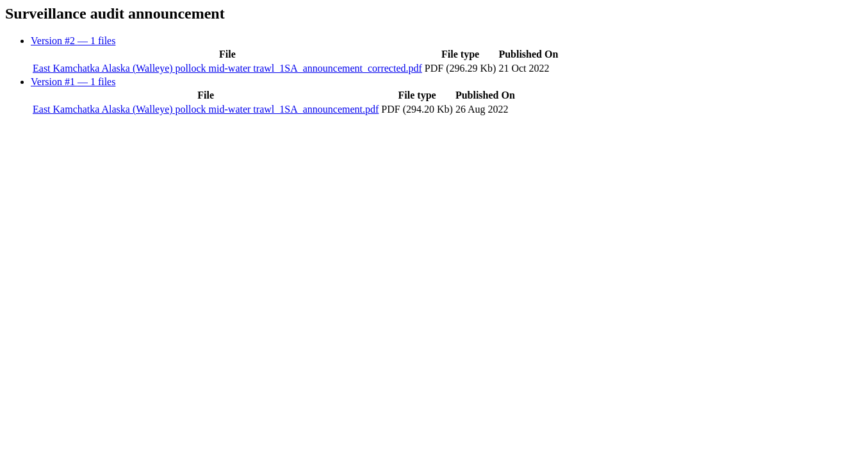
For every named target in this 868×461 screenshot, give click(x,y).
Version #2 (73, 41)
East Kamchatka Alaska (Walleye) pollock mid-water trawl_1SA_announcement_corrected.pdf (227, 68)
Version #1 (73, 82)
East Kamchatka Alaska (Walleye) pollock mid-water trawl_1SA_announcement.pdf (206, 109)
